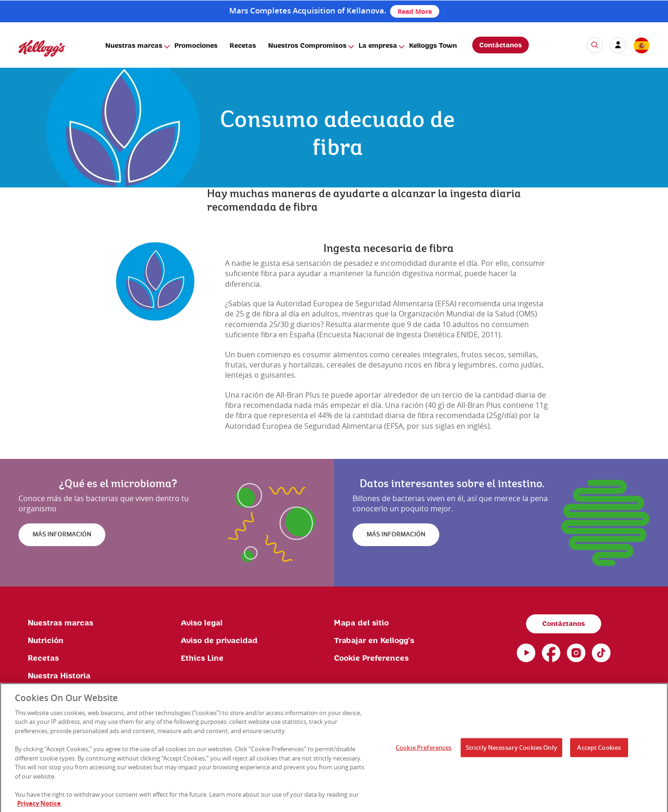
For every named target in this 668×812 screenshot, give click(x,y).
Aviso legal (202, 623)
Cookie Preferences (424, 750)
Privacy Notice (39, 806)
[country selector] (641, 46)
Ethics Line (202, 658)
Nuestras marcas (134, 46)
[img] (155, 281)
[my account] (618, 45)
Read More (415, 11)
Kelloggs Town (433, 46)
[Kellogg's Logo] (32, 61)
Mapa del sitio (361, 623)
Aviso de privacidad (219, 641)
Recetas (243, 46)
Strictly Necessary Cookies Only (511, 750)
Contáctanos (501, 45)
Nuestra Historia (59, 676)
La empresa (378, 46)
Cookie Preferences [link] (371, 658)
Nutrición (46, 641)
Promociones (196, 46)
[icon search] (595, 45)
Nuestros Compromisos (307, 46)
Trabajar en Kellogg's (374, 641)
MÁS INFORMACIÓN (62, 535)
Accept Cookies (599, 750)
